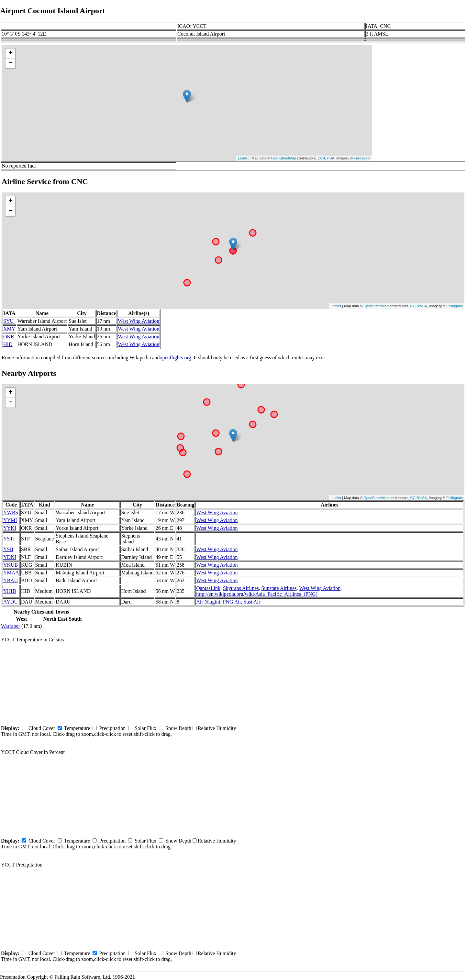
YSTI (9, 539)
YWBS (11, 512)
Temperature (77, 728)
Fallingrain (362, 158)
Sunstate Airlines (279, 588)
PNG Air (232, 602)
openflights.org (175, 358)
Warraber (11, 626)
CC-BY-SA (326, 158)
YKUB (11, 565)
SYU (8, 321)
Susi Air (252, 602)
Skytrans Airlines (241, 588)
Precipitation (112, 728)
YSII (8, 549)
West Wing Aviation (139, 321)
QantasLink (208, 588)
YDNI (10, 557)
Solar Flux (145, 728)
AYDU (11, 602)
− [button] (11, 63)
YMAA (11, 573)
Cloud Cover (42, 728)
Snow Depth (178, 728)
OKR (9, 337)
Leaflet (243, 158)
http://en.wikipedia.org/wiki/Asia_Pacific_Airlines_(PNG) (257, 594)
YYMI (10, 520)
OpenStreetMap (283, 158)
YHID (10, 591)
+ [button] (11, 53)
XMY (9, 329)
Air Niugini (208, 602)
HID (8, 344)
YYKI (10, 528)
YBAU (11, 580)
